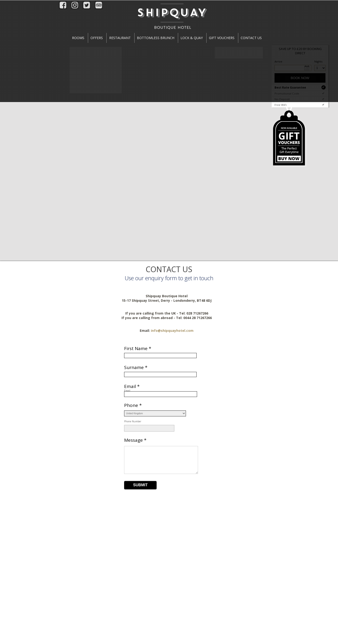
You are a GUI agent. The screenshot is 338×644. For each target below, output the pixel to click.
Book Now (300, 78)
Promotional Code (300, 93)
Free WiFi (300, 105)
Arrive (278, 61)
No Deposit (300, 99)
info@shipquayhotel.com (172, 331)
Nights (315, 61)
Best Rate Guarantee (300, 87)
